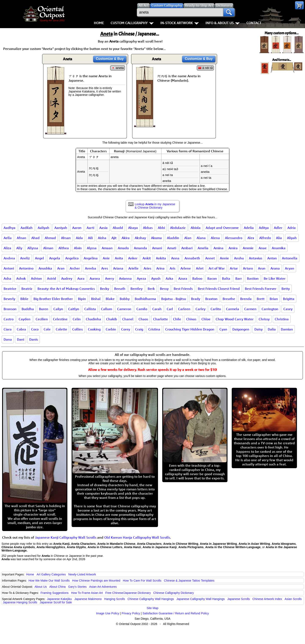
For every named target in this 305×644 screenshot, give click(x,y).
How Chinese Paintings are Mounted (96, 581)
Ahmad (50, 238)
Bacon (212, 278)
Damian (287, 329)
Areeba (91, 268)
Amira (233, 248)
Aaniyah (61, 228)
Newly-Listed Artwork (82, 574)
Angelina (91, 258)
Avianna (125, 278)
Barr (239, 278)
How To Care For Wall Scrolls (142, 581)
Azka (169, 278)
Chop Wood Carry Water (235, 319)
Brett (261, 299)
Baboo (197, 278)
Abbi (161, 228)
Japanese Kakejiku (60, 599)
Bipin (82, 299)
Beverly (9, 299)
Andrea (9, 258)
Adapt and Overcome (222, 228)
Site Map (152, 608)
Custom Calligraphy (132, 23)
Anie (106, 258)
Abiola (196, 228)
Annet (210, 258)
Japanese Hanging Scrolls (20, 602)
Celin (77, 319)
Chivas (191, 319)
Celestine (60, 319)
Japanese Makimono (88, 599)
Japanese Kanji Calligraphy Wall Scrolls (66, 537)
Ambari (187, 248)
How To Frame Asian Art (87, 593)
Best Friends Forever (261, 289)
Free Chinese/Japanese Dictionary (128, 593)
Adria (292, 228)
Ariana (118, 268)
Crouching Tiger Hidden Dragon (190, 329)
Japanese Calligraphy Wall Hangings (201, 599)
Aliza (7, 248)
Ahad (35, 238)
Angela (55, 258)
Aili (90, 238)
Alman (48, 248)
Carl (170, 309)
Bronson (10, 309)
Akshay (140, 238)
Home (99, 23)
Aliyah (292, 238)
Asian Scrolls (293, 599)
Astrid (52, 278)
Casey (288, 309)
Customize (110, 59)
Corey (126, 329)
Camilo (142, 309)
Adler (278, 228)
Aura (81, 278)
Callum (107, 309)
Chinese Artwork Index (267, 599)
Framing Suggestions (54, 593)
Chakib (112, 319)
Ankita (161, 258)
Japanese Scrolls (239, 599)
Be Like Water (275, 278)
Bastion (253, 278)
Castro (9, 319)
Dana (8, 339)
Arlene (186, 268)
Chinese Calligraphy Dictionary (174, 593)
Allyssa (33, 248)
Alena (215, 238)
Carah (157, 309)
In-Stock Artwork (180, 23)
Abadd (118, 228)
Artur (234, 268)
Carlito (216, 309)
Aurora (95, 278)
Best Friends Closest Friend (219, 289)
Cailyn (58, 309)
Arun (262, 268)
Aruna (275, 268)
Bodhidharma (145, 299)
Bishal (96, 299)
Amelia (203, 248)
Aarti (90, 228)
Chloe (206, 319)
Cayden (25, 319)
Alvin (78, 248)
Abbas (148, 228)
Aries (147, 268)
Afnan (21, 238)
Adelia (249, 228)
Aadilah (27, 228)
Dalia (272, 329)
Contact (254, 23)
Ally (19, 248)
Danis (34, 339)
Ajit (114, 238)
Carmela (233, 309)
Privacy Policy (131, 613)
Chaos (143, 319)
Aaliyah (44, 228)
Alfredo (265, 238)
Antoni (9, 268)
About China (58, 587)
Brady (196, 299)
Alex (251, 238)
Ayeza (141, 278)
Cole (47, 329)
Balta (226, 278)
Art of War (217, 268)
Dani (21, 339)
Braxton (211, 299)
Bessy (164, 289)
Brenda (246, 299)
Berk (151, 289)
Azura (183, 278)
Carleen (184, 309)
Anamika (279, 248)
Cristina (154, 329)
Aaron (77, 228)
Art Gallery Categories (51, 574)
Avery (110, 278)
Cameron (124, 309)
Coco (35, 329)
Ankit (147, 258)
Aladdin (173, 238)
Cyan (223, 329)
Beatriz (27, 289)
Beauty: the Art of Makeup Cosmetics (66, 289)
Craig (139, 329)
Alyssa (92, 248)
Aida (79, 238)
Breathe (229, 299)
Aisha (102, 238)
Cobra (21, 329)
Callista (90, 309)
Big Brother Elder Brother (53, 299)
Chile (177, 319)
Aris (173, 268)
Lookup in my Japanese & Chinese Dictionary (155, 206)
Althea (64, 248)
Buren (44, 309)
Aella (8, 238)
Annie (224, 258)
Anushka (45, 268)
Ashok (21, 278)
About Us (41, 587)
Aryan (290, 268)
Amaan (107, 248)
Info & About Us (223, 23)
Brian (274, 299)
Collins (78, 329)
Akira (126, 238)
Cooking (94, 329)
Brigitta (289, 299)
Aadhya (10, 228)
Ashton (36, 278)
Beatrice (10, 289)
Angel (40, 258)
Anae (263, 248)
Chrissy (264, 319)
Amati (172, 248)
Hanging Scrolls (115, 599)
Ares (105, 268)
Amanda (140, 248)
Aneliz (25, 258)
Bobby (125, 299)
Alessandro (234, 238)
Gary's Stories (77, 587)
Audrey (67, 278)
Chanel (128, 319)
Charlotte (161, 319)
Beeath (120, 289)
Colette (61, 329)
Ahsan (66, 238)
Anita (119, 258)
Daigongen (241, 329)
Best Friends (183, 289)
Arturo (248, 268)
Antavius (256, 258)
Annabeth (192, 258)
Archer (75, 268)
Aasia (103, 228)
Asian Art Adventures (103, 587)
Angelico (72, 258)
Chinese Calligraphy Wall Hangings (151, 599)
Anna (175, 258)
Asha (7, 278)
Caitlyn (74, 309)
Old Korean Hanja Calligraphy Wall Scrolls (137, 537)
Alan (188, 238)
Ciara (8, 329)
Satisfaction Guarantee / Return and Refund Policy (176, 613)
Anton (272, 258)
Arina (160, 268)
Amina (218, 248)
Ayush (156, 278)
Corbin (111, 329)
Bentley (137, 289)
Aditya (264, 228)
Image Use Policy (108, 613)
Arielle (133, 268)
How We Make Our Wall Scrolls (49, 581)
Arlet (200, 268)
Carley (200, 309)
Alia (279, 238)
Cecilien (42, 319)
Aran (61, 268)
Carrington (270, 309)
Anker (133, 258)
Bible (24, 299)
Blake (110, 299)
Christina (282, 319)
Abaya (133, 228)
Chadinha (93, 319)
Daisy (259, 329)
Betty (286, 289)
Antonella (290, 258)
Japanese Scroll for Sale (56, 602)
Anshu (239, 258)
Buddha (28, 309)
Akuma (156, 238)
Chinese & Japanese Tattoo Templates (189, 581)
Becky (105, 289)
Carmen (250, 309)
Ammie (248, 248)
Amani (157, 248)
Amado (123, 248)
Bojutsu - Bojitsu (174, 299)
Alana (201, 238)
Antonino (26, 268)
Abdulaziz (178, 228)
